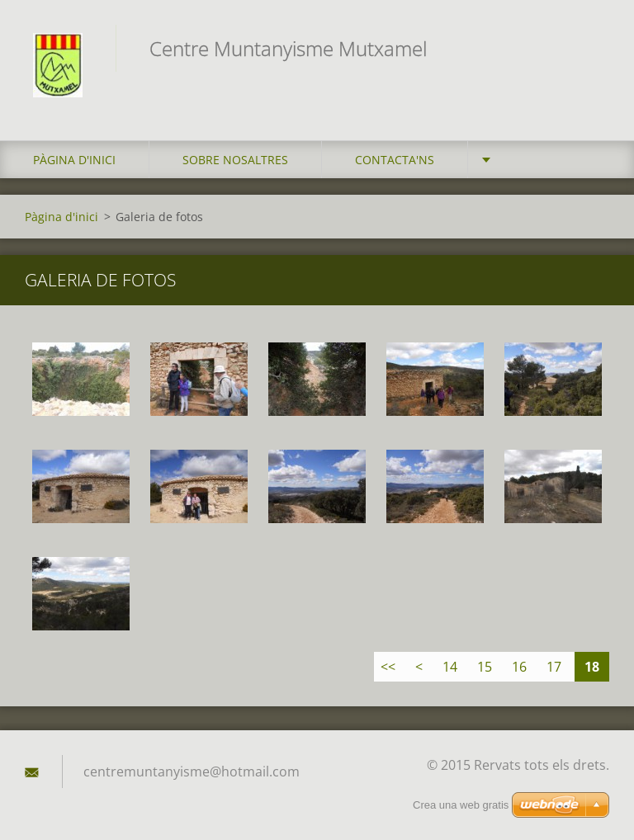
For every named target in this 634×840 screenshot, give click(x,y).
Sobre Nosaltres (235, 160)
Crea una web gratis (461, 805)
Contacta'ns (395, 160)
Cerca (591, 48)
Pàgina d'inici (74, 160)
